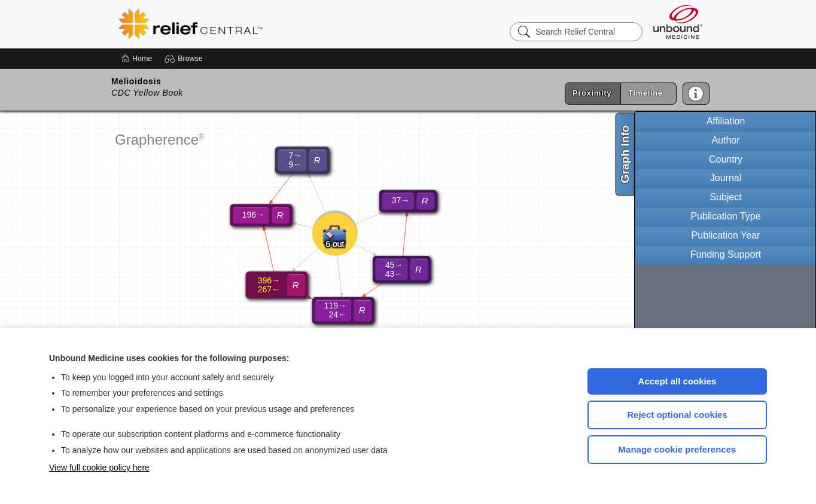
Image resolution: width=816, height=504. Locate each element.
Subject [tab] (725, 197)
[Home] (137, 59)
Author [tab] (725, 140)
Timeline (646, 93)
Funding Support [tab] (726, 254)
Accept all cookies (678, 381)
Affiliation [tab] (726, 121)
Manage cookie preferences (678, 449)
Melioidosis (136, 81)
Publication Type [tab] (725, 216)
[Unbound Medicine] (678, 22)
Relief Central (264, 24)
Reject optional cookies (677, 415)
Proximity (592, 93)
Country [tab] (726, 159)
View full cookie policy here (99, 468)
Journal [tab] (726, 178)
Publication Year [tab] (726, 235)
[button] (185, 59)
